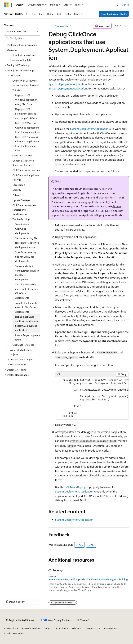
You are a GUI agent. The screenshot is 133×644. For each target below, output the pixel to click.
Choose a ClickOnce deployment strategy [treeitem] (23, 163)
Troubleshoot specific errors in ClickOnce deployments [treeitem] (26, 307)
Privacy (76, 628)
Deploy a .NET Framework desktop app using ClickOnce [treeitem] (26, 113)
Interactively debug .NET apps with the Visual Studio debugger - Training (88, 579)
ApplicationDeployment (72, 189)
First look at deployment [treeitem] (23, 55)
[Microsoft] (6, 5)
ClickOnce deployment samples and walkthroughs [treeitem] (25, 210)
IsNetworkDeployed (77, 487)
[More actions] (126, 26)
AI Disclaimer (11, 628)
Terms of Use (93, 628)
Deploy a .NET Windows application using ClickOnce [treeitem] (26, 100)
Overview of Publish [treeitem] (20, 60)
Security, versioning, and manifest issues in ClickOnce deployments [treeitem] (27, 291)
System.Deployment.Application (68, 84)
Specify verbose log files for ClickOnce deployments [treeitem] (26, 257)
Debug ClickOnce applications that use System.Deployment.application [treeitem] (26, 323)
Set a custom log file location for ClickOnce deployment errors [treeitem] (27, 243)
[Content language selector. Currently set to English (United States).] (20, 620)
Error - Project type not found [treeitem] (28, 337)
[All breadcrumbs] (52, 26)
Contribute (62, 628)
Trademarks (110, 628)
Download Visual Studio (114, 14)
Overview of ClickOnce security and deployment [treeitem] (26, 83)
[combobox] (22, 31)
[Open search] (117, 5)
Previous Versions (31, 628)
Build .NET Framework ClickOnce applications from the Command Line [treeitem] (27, 144)
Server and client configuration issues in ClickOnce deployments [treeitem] (27, 273)
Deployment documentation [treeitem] (22, 45)
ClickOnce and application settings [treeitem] (26, 177)
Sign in (125, 5)
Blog (47, 628)
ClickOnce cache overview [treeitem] (26, 170)
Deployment (63, 26)
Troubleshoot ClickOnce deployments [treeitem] (22, 229)
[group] (92, 398)
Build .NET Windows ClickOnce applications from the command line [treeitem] (28, 127)
